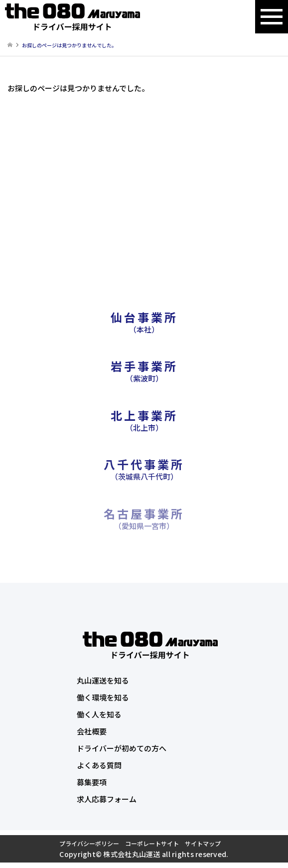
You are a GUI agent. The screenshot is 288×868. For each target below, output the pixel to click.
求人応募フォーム (107, 799)
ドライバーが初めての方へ (122, 748)
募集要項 (92, 782)
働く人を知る (99, 714)
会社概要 (92, 731)
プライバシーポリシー (89, 843)
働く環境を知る (103, 697)
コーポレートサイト (152, 843)
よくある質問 (99, 765)
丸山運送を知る (103, 680)
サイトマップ (203, 843)
